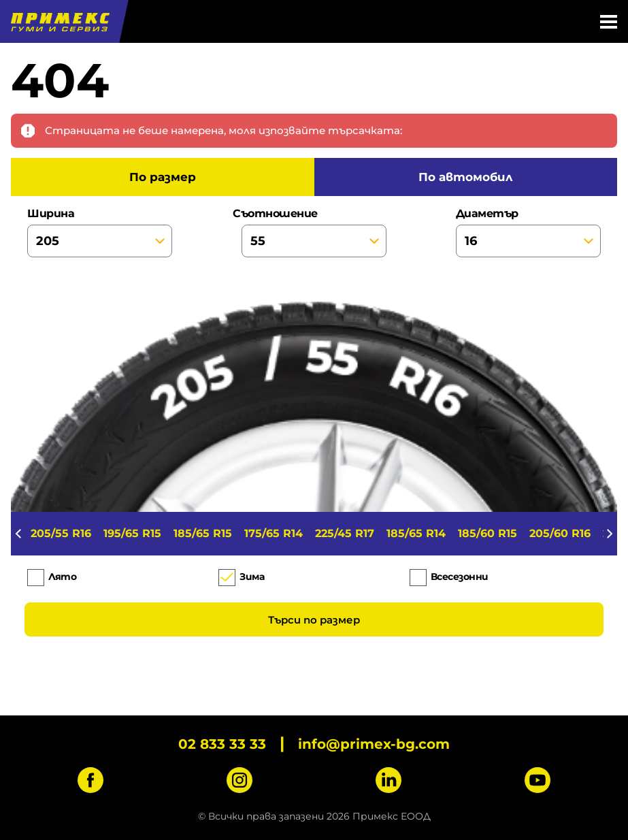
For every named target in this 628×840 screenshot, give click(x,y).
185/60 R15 (487, 533)
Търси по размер (314, 620)
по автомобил (465, 177)
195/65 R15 (132, 533)
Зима (252, 577)
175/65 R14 (274, 533)
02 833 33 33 (222, 744)
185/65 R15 (203, 533)
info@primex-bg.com (374, 744)
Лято (62, 577)
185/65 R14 (416, 533)
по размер (163, 177)
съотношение (314, 232)
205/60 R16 (560, 533)
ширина (100, 232)
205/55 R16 (61, 533)
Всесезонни (460, 577)
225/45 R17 (345, 533)
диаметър (528, 232)
